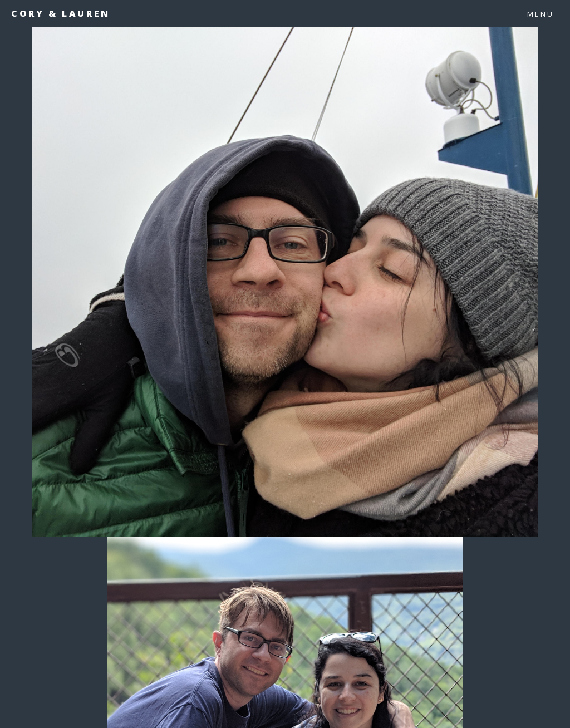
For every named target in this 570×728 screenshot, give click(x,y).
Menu (540, 14)
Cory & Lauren (61, 13)
